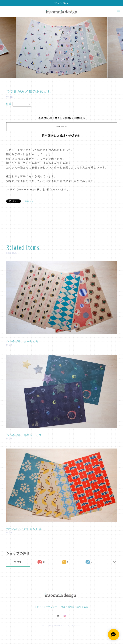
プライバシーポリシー (46, 607)
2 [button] (59, 81)
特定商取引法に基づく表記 (75, 607)
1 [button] (57, 81)
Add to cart (61, 127)
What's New (62, 3)
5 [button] (67, 81)
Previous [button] (6, 48)
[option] (62, 48)
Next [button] (117, 48)
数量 (9, 104)
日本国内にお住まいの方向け (62, 136)
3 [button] (62, 81)
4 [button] (64, 81)
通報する (29, 201)
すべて (18, 562)
